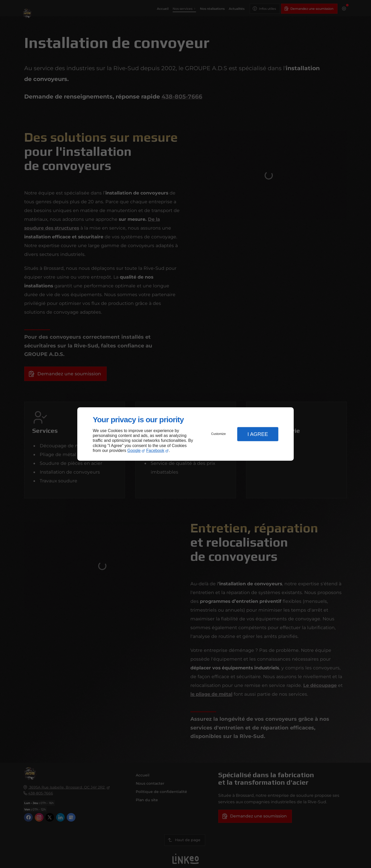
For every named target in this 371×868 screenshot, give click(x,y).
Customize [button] (219, 434)
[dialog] (185, 434)
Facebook (155, 451)
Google (134, 451)
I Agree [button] (258, 434)
